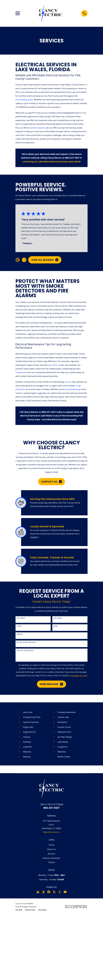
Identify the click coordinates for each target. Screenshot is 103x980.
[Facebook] (49, 892)
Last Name (58, 618)
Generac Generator (51, 858)
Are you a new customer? (26, 642)
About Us (51, 849)
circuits (68, 382)
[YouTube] (65, 892)
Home (51, 845)
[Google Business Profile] (38, 892)
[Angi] (43, 892)
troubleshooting (73, 389)
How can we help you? (25, 650)
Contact (51, 862)
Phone (19, 626)
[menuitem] (19, 910)
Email (55, 626)
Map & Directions (51, 832)
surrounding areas (24, 100)
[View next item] (24, 260)
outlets (54, 365)
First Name (21, 618)
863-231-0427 (51, 808)
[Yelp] (54, 892)
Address (20, 634)
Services (51, 854)
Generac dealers (37, 128)
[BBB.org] (60, 892)
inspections (21, 372)
